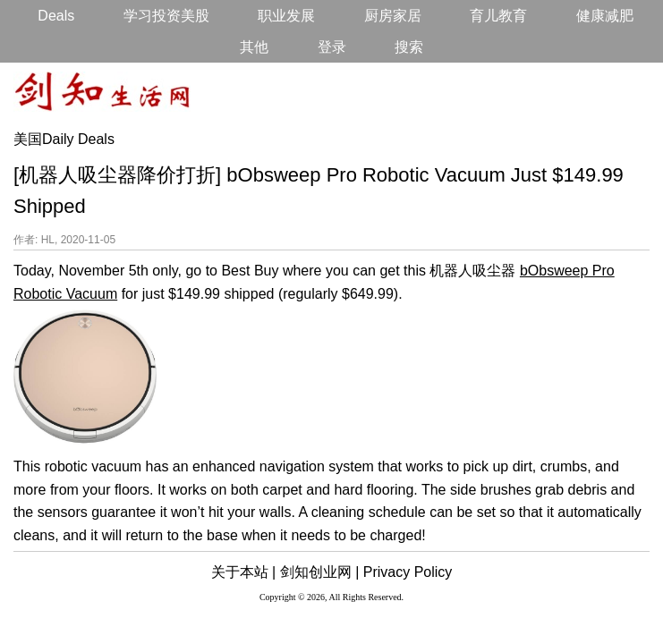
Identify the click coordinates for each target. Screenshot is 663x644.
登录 (332, 47)
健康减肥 (605, 16)
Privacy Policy (408, 572)
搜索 (409, 47)
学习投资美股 (166, 16)
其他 (254, 47)
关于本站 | (244, 572)
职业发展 (286, 16)
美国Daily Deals (64, 139)
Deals (56, 16)
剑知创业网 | (320, 572)
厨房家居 (393, 16)
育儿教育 (498, 16)
